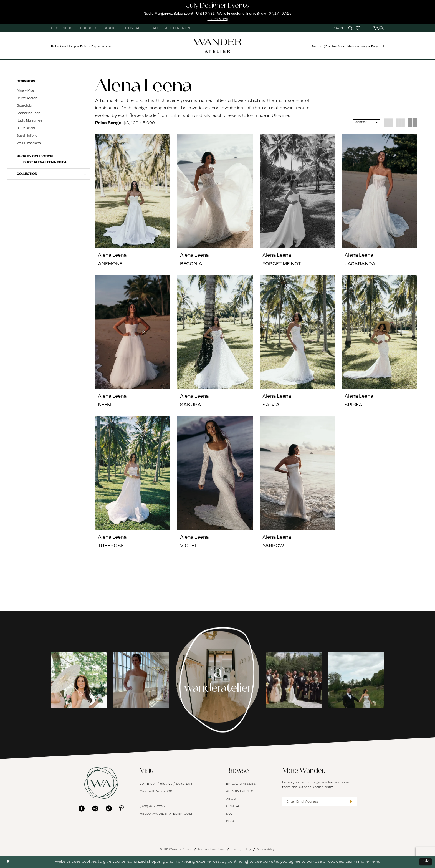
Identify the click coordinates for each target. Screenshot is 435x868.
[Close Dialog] (8, 862)
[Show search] (351, 28)
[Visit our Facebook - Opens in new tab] (82, 808)
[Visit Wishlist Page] (358, 28)
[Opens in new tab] (79, 680)
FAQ (229, 814)
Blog (231, 821)
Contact (235, 806)
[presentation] (133, 191)
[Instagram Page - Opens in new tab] (218, 680)
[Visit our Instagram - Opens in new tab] (95, 808)
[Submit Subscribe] (351, 802)
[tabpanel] (79, 680)
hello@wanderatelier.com (166, 814)
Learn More (218, 19)
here (374, 862)
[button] (338, 28)
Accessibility (266, 849)
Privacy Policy (241, 849)
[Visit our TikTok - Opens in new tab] (109, 808)
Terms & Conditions (212, 849)
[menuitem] (62, 28)
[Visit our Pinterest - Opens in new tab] (122, 808)
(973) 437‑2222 (153, 806)
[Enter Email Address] (320, 802)
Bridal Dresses (241, 784)
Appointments (240, 791)
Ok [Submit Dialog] (426, 861)
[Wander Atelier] (376, 28)
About (232, 799)
